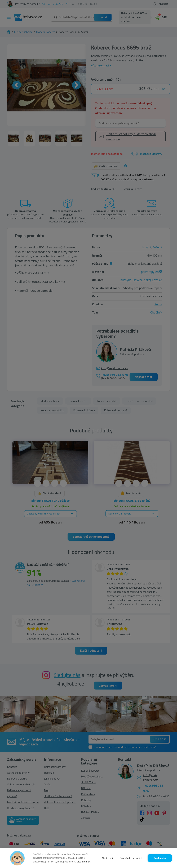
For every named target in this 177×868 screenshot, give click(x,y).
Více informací (84, 862)
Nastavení (107, 858)
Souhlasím (160, 858)
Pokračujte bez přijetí (131, 858)
